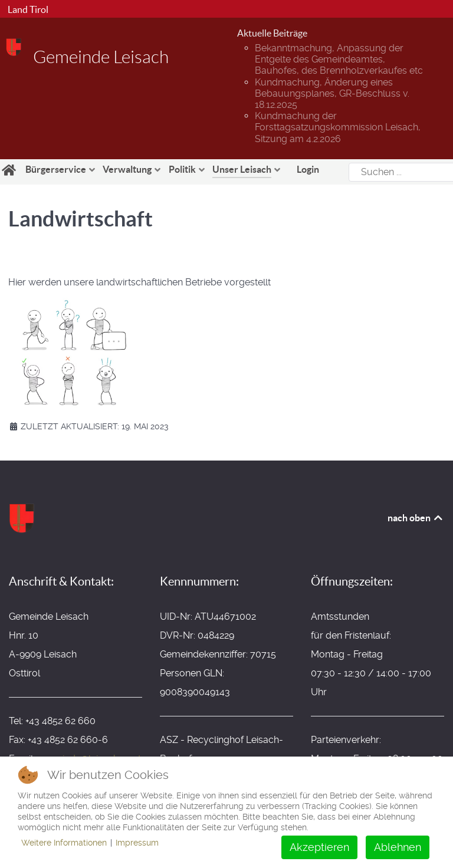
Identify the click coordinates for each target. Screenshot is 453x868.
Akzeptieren (319, 847)
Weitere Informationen (64, 843)
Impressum (137, 843)
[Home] (11, 170)
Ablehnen (398, 847)
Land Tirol (27, 9)
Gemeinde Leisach (101, 57)
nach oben (416, 518)
